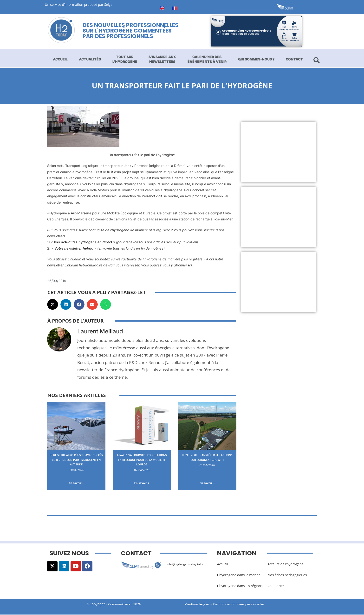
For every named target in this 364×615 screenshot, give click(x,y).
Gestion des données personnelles (243, 605)
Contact (294, 59)
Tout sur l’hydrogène (125, 59)
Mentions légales (198, 605)
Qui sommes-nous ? (256, 59)
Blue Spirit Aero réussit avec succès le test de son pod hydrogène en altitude (76, 459)
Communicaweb (120, 605)
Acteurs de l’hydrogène (286, 565)
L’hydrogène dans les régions (240, 587)
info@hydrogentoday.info (187, 565)
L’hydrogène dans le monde (239, 576)
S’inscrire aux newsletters (162, 59)
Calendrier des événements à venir (207, 59)
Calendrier (276, 587)
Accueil (60, 59)
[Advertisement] (279, 152)
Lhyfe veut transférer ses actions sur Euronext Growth (207, 459)
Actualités (90, 59)
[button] (53, 304)
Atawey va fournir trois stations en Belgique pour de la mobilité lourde (142, 459)
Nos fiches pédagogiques (287, 576)
